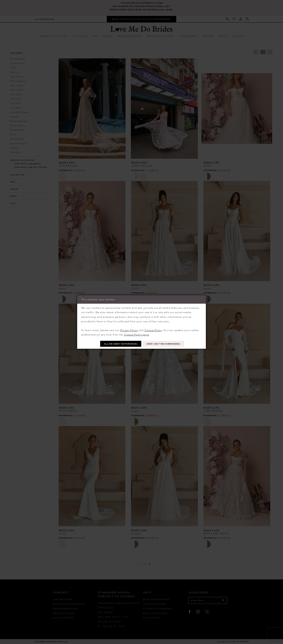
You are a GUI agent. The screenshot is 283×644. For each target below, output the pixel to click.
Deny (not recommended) (163, 344)
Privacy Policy (129, 330)
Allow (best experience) (121, 344)
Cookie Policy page (137, 334)
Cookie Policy (153, 330)
